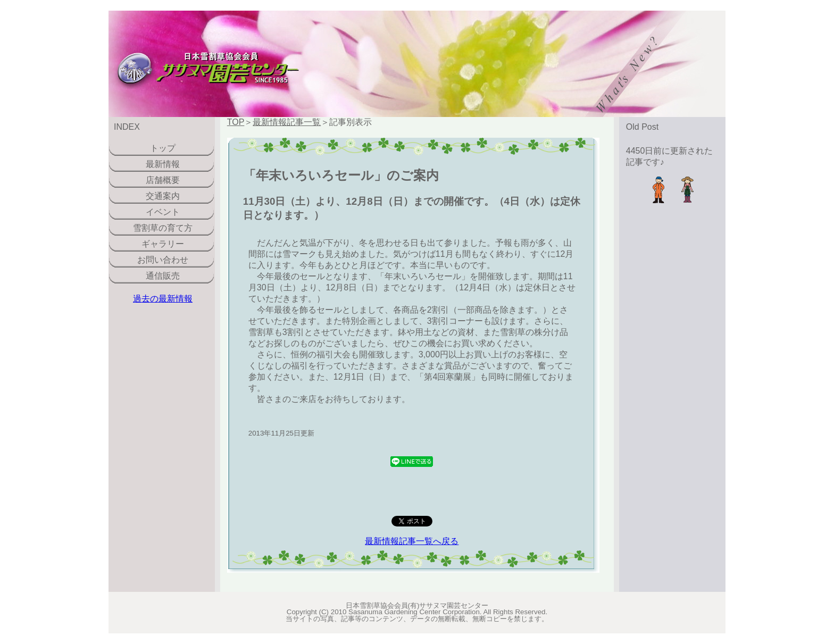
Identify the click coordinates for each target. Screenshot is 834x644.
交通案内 (163, 196)
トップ (163, 148)
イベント (163, 212)
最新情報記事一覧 (287, 122)
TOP (236, 122)
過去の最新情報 (163, 299)
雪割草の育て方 (163, 228)
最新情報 (163, 164)
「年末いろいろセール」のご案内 (341, 175)
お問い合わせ (163, 260)
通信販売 (163, 276)
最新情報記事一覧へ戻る (412, 541)
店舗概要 (163, 180)
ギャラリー (163, 244)
